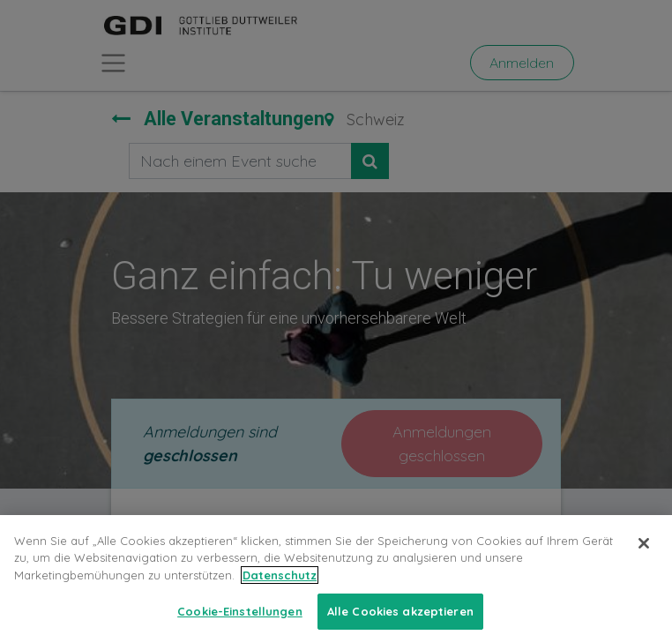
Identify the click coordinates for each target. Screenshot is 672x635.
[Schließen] (644, 557)
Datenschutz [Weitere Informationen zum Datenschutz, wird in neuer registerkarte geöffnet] (280, 589)
